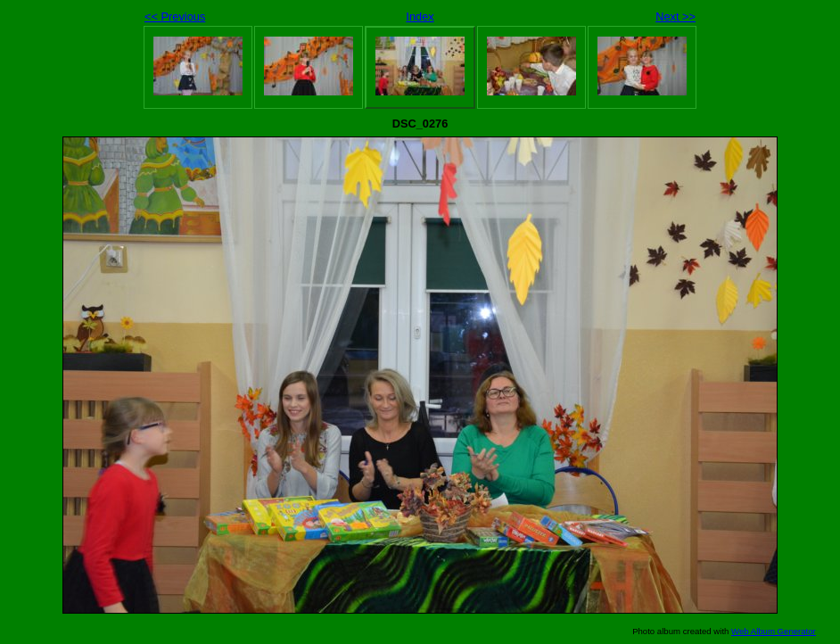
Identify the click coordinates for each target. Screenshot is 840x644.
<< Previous (175, 17)
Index (420, 17)
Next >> (675, 17)
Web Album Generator (774, 631)
